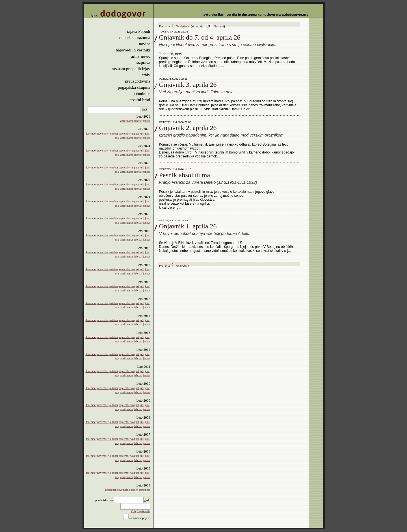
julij (142, 134)
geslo (147, 500)
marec (130, 121)
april (123, 121)
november (103, 134)
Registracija (144, 511)
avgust (135, 134)
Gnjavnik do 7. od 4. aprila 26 (200, 37)
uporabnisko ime (103, 500)
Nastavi (219, 26)
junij (148, 134)
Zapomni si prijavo (139, 518)
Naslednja (182, 26)
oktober (114, 134)
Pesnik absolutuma (185, 175)
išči (145, 109)
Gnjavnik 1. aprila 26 (188, 226)
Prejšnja (165, 26)
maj (117, 138)
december (91, 134)
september (125, 134)
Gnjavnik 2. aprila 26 (188, 128)
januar (147, 121)
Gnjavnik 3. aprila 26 (188, 85)
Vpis (133, 511)
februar (138, 121)
